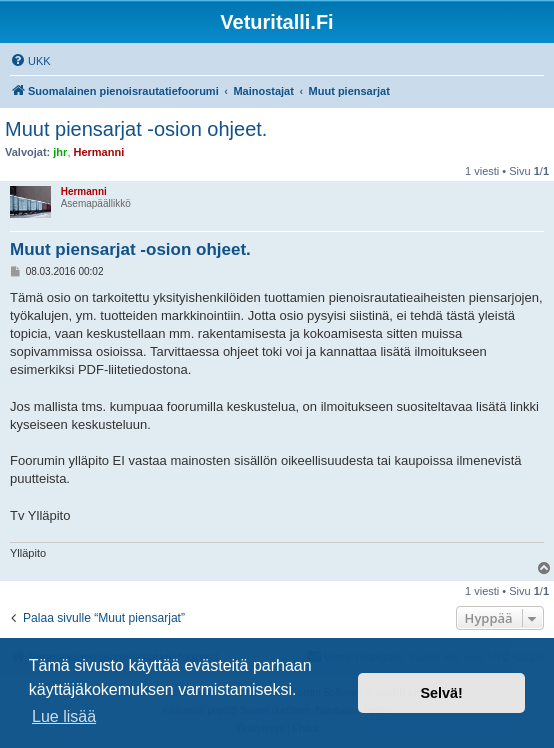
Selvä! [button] (441, 693)
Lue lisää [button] (64, 716)
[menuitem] (30, 61)
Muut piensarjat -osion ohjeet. (136, 129)
